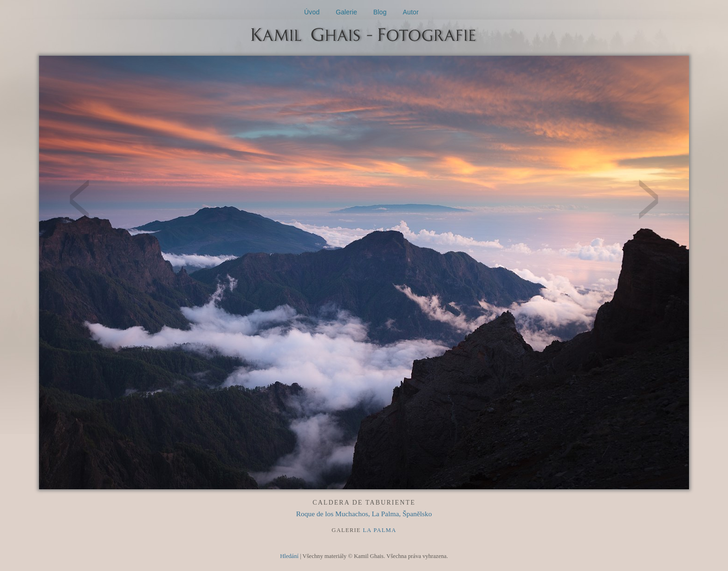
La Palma (379, 530)
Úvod (312, 12)
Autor (411, 12)
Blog (380, 12)
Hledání (289, 556)
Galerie (346, 12)
